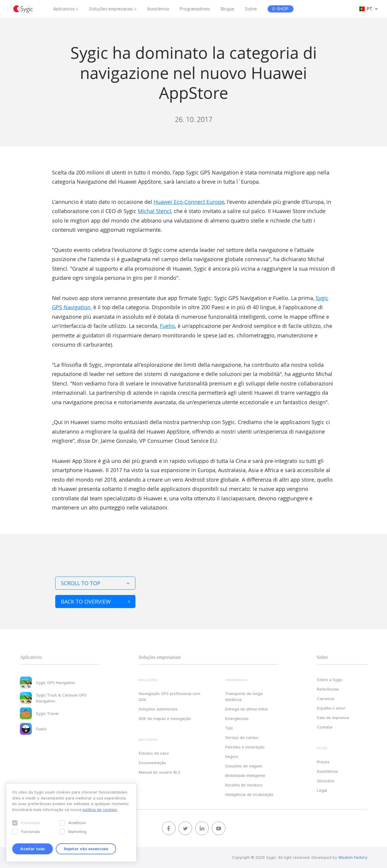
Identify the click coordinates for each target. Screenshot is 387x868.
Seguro (232, 756)
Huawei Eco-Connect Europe (189, 202)
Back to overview (95, 602)
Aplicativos (64, 9)
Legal (322, 790)
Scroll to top (95, 583)
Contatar (325, 727)
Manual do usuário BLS (159, 772)
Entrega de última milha (246, 709)
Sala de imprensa (333, 718)
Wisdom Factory (353, 857)
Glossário (326, 781)
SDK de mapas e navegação (165, 718)
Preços (323, 762)
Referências (328, 689)
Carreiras (326, 699)
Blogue (228, 9)
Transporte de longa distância (244, 696)
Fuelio (167, 326)
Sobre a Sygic (330, 680)
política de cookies (100, 810)
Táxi (229, 728)
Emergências (237, 718)
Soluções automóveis (158, 709)
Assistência (158, 9)
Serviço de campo (242, 737)
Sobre (251, 9)
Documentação (152, 763)
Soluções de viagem (244, 766)
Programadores (195, 9)
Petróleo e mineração (245, 747)
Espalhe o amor (331, 708)
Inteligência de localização (249, 794)
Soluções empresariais (111, 9)
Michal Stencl (154, 211)
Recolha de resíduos (244, 785)
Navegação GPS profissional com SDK (169, 696)
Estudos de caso (154, 753)
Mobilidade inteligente (245, 775)
